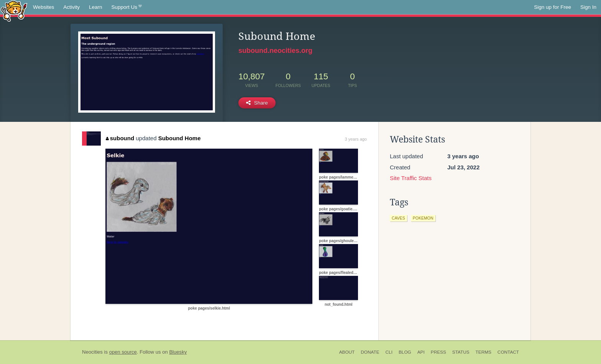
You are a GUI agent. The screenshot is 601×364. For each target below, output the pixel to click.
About (347, 352)
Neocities (92, 352)
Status (461, 352)
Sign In (588, 7)
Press (438, 352)
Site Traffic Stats (411, 178)
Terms (484, 352)
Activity (71, 7)
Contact (508, 352)
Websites (44, 7)
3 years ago (356, 139)
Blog (405, 352)
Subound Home (180, 138)
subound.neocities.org (275, 51)
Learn (96, 7)
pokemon (423, 218)
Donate (370, 352)
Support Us (127, 7)
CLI (389, 352)
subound (120, 138)
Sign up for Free (553, 7)
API (421, 352)
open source (123, 352)
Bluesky (178, 352)
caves (398, 218)
